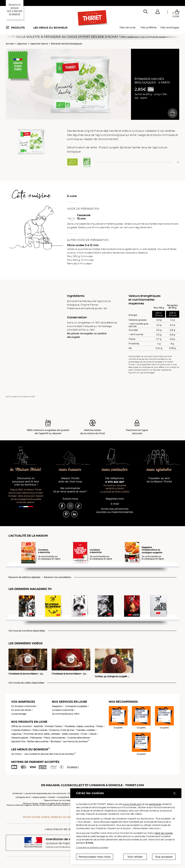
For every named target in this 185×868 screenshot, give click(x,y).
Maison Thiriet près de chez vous (70, 480)
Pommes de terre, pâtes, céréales (42, 734)
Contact (52, 797)
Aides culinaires (70, 734)
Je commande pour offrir (66, 714)
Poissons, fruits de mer (62, 730)
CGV (70, 793)
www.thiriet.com (132, 804)
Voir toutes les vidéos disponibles (26, 683)
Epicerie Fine (18, 741)
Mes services (128, 27)
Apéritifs (38, 726)
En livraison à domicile (23, 706)
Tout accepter (164, 857)
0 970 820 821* (115, 482)
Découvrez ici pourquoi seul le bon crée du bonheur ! (26, 482)
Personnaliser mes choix (95, 857)
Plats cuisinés (40, 730)
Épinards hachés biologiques (66, 44)
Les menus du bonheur (50, 28)
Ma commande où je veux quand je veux (70, 490)
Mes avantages (170, 27)
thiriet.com (18, 793)
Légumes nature (39, 44)
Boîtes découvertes (38, 741)
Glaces (93, 734)
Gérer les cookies (164, 833)
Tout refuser (135, 857)
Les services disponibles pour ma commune (45, 793)
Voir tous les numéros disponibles (27, 631)
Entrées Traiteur (54, 726)
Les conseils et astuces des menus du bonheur (50, 754)
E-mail (115, 504)
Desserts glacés (20, 738)
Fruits (84, 734)
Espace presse (39, 797)
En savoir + (73, 767)
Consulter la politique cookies (92, 847)
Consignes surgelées (76, 706)
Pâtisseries (36, 738)
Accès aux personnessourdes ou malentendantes (115, 511)
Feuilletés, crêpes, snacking (79, 726)
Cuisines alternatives (78, 738)
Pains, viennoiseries (55, 738)
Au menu (16, 754)
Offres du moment (22, 726)
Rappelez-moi (115, 499)
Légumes (22, 44)
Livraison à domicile (63, 710)
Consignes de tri (23, 797)
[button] (158, 12)
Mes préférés (149, 27)
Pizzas (100, 726)
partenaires (155, 804)
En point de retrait (21, 710)
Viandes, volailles (86, 730)
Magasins (57, 706)
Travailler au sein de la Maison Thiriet (159, 480)
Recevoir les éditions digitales (24, 577)
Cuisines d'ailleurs (21, 730)
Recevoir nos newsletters (58, 577)
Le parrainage (19, 714)
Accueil (10, 44)
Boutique (56, 741)
